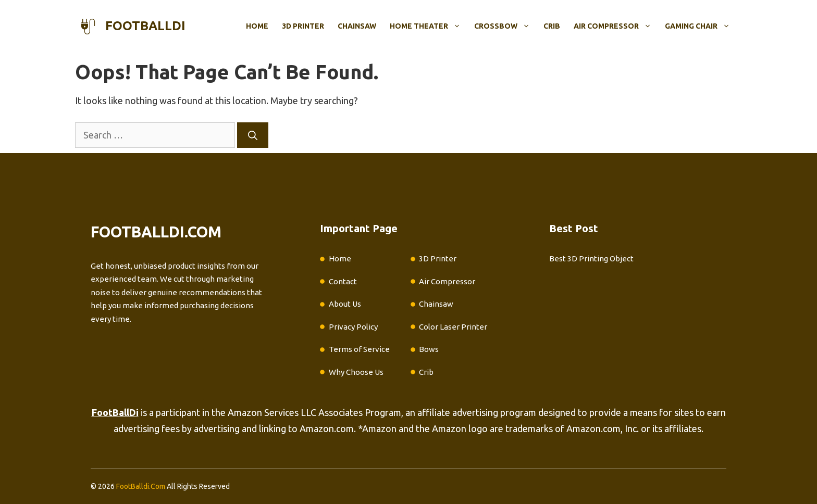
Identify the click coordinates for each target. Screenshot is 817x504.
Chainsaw (357, 26)
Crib (552, 26)
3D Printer (303, 26)
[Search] (253, 135)
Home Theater (429, 26)
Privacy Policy (353, 327)
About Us (345, 304)
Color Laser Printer (453, 327)
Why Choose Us (356, 372)
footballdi (145, 26)
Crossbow (505, 26)
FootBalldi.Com (141, 486)
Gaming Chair (701, 26)
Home (257, 26)
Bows (429, 349)
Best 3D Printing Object (591, 259)
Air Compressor (616, 26)
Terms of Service (359, 349)
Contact (343, 281)
